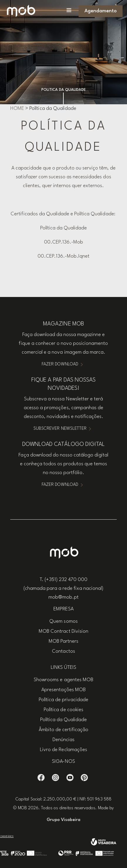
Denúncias (63, 740)
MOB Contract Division (63, 631)
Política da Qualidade (64, 228)
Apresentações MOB (63, 690)
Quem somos (63, 621)
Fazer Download (60, 364)
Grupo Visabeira (63, 820)
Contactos (63, 651)
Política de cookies (63, 710)
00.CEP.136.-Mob (63, 242)
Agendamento (101, 11)
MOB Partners (63, 641)
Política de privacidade (64, 700)
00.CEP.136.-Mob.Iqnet (64, 256)
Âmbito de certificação (64, 730)
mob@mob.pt (63, 597)
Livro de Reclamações (63, 750)
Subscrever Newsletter (60, 429)
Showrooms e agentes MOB (63, 680)
